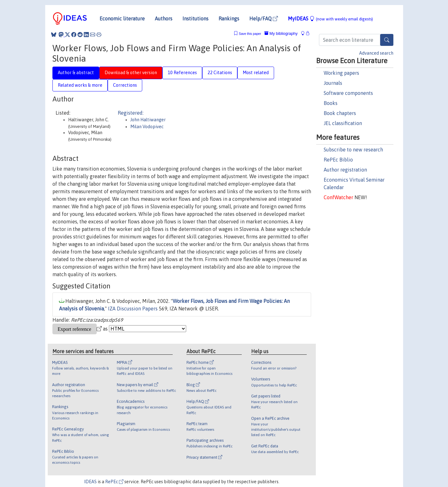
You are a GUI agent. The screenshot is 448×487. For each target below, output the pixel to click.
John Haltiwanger (148, 120)
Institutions (195, 19)
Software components (348, 93)
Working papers (341, 73)
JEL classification (343, 123)
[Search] (387, 40)
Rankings (229, 19)
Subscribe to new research (353, 150)
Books (331, 103)
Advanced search (376, 53)
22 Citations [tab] (220, 73)
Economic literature (122, 19)
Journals (333, 83)
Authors (164, 19)
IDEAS (90, 482)
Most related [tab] (256, 73)
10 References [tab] (182, 73)
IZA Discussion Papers (133, 309)
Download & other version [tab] (131, 73)
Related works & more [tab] (80, 85)
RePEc (114, 482)
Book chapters (340, 113)
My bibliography (281, 33)
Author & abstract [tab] (76, 73)
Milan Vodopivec (147, 127)
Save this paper (250, 34)
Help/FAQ (264, 19)
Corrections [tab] (125, 85)
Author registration (345, 170)
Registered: (131, 113)
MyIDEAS (330, 19)
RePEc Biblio (338, 160)
